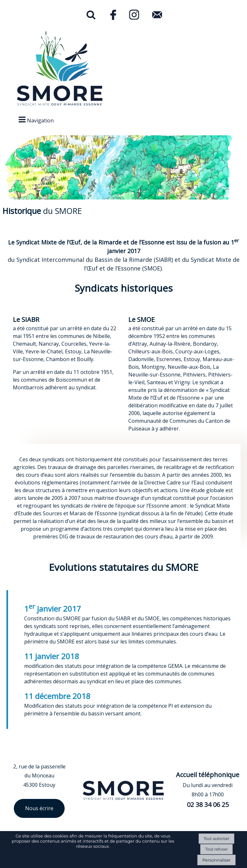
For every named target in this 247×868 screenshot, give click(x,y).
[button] (91, 16)
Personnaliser (216, 860)
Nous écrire (39, 808)
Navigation (40, 120)
